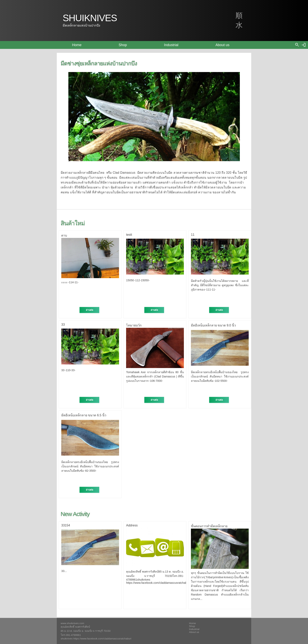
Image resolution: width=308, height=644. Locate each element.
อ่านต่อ (89, 310)
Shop (123, 45)
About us (222, 45)
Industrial (171, 45)
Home (77, 45)
